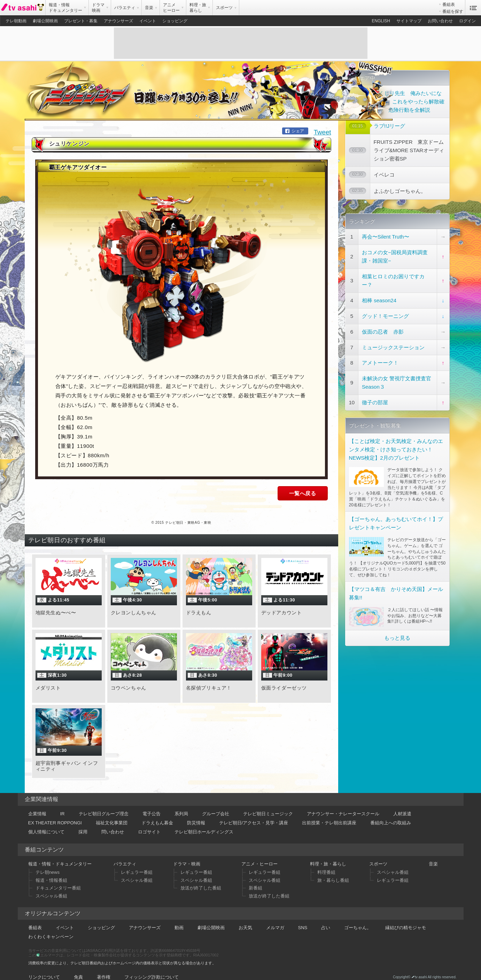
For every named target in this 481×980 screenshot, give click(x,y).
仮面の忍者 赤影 (383, 330)
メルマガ (275, 919)
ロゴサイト (149, 823)
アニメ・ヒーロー (259, 855)
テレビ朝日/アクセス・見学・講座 (254, 814)
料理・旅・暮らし (328, 855)
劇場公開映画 (45, 21)
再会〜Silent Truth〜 (385, 235)
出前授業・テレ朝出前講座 (329, 814)
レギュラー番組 (137, 864)
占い (326, 919)
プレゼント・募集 (81, 21)
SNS (303, 919)
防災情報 (196, 814)
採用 (83, 823)
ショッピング (175, 21)
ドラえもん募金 (157, 814)
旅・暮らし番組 (333, 872)
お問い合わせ (440, 21)
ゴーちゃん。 (358, 919)
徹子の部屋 (375, 401)
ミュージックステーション (393, 346)
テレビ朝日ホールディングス (204, 823)
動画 (179, 919)
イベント (148, 21)
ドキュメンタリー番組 (58, 880)
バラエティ (125, 855)
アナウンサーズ (118, 21)
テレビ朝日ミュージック (268, 805)
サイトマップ (409, 21)
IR (63, 805)
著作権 (104, 968)
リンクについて (44, 968)
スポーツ (378, 855)
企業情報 (37, 805)
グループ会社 (216, 805)
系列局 (181, 805)
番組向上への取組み (391, 814)
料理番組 (326, 864)
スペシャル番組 (51, 888)
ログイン (467, 21)
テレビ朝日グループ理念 (104, 805)
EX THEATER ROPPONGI (55, 814)
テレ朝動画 (16, 21)
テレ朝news (48, 864)
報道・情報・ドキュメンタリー (60, 855)
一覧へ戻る (303, 485)
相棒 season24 (379, 299)
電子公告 (152, 805)
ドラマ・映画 (187, 855)
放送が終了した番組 (201, 880)
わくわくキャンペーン (51, 928)
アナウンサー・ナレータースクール (343, 805)
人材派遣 (402, 805)
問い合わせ (113, 823)
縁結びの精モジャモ (406, 919)
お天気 (245, 919)
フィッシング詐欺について (152, 968)
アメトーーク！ (380, 361)
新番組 (255, 880)
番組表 (449, 5)
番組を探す (453, 11)
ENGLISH (381, 21)
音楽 (433, 855)
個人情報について (46, 823)
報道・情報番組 (51, 872)
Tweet (323, 124)
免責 (78, 968)
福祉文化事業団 (112, 814)
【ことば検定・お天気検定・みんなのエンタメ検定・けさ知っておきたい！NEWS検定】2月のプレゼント (396, 448)
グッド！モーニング (385, 314)
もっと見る (397, 636)
